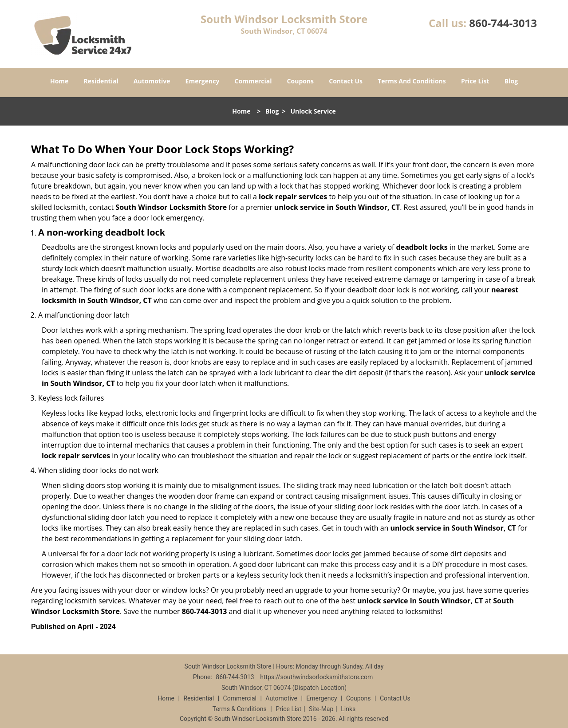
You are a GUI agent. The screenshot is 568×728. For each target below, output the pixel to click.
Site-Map (321, 709)
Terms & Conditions (240, 709)
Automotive (152, 81)
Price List (475, 81)
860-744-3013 (503, 23)
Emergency (203, 81)
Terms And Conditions (412, 81)
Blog (511, 81)
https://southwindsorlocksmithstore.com (316, 677)
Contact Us (346, 81)
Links (348, 709)
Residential (101, 81)
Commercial (253, 81)
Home (59, 81)
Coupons (300, 81)
